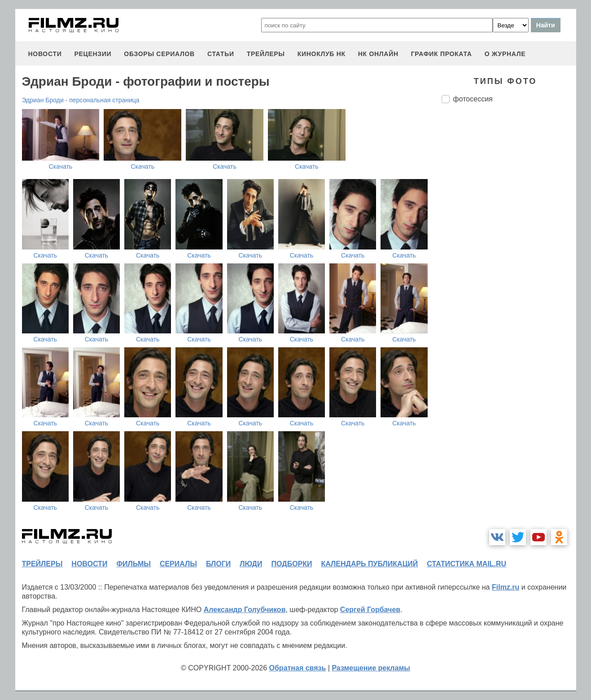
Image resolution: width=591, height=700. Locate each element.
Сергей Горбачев (370, 610)
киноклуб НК (322, 54)
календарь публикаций (370, 564)
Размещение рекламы (371, 668)
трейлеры (266, 54)
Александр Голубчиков (245, 610)
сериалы (178, 564)
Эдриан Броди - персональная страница (81, 100)
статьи (221, 54)
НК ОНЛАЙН (378, 54)
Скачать (61, 166)
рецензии (93, 54)
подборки (292, 564)
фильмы (133, 564)
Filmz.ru (506, 587)
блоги (218, 564)
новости (45, 54)
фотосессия (473, 99)
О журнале (505, 54)
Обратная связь (298, 668)
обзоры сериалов (159, 54)
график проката (442, 54)
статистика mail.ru (466, 564)
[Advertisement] (509, 260)
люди (251, 564)
